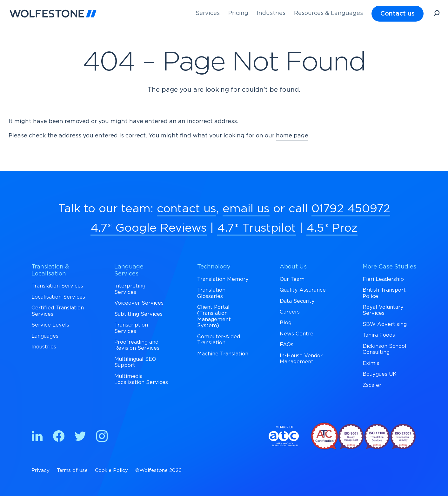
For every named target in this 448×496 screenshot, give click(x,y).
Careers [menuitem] (290, 312)
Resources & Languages (328, 13)
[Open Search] (437, 14)
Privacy (40, 470)
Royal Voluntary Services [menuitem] (383, 310)
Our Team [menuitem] (292, 279)
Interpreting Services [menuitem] (130, 289)
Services (208, 13)
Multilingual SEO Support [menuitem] (135, 362)
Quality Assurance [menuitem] (303, 290)
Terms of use (72, 470)
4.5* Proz (332, 228)
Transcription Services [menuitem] (131, 328)
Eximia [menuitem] (371, 363)
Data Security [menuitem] (297, 301)
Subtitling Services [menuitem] (138, 314)
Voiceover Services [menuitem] (139, 303)
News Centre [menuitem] (297, 334)
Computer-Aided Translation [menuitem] (219, 340)
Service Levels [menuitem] (50, 325)
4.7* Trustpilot (257, 228)
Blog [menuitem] (286, 323)
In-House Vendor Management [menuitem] (301, 359)
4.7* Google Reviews (149, 228)
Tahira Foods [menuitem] (379, 335)
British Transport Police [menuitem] (384, 293)
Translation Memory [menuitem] (223, 279)
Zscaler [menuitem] (372, 385)
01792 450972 (351, 209)
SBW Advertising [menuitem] (385, 324)
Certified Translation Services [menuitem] (58, 311)
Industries (271, 13)
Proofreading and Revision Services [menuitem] (137, 345)
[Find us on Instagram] (102, 437)
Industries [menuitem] (44, 347)
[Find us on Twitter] (80, 437)
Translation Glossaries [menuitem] (211, 293)
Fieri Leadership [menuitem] (383, 279)
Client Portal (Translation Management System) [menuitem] (214, 316)
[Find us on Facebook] (59, 437)
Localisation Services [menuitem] (58, 297)
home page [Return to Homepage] (292, 136)
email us (246, 209)
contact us (187, 209)
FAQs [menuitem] (287, 345)
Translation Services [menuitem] (57, 286)
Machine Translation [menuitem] (223, 354)
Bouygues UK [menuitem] (380, 374)
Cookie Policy (111, 470)
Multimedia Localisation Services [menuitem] (141, 379)
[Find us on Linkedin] (37, 437)
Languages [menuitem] (45, 336)
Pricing (238, 13)
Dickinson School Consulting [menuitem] (384, 349)
